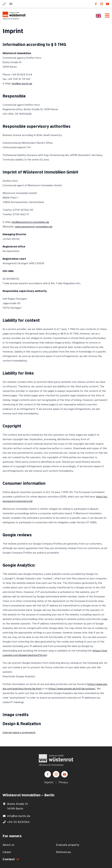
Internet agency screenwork (19, 732)
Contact (9, 859)
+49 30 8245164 (18, 822)
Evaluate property (68, 845)
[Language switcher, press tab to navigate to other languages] (98, 16)
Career (7, 852)
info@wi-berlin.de (22, 84)
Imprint (49, 782)
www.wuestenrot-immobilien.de (34, 227)
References (64, 852)
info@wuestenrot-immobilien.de (30, 222)
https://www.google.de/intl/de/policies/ (72, 689)
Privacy (63, 782)
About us (8, 845)
